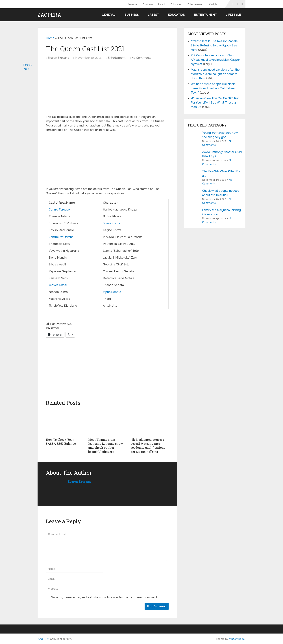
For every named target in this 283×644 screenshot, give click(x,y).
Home (50, 38)
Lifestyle (213, 4)
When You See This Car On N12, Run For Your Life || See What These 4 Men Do (215, 103)
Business (148, 4)
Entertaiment (195, 4)
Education (176, 4)
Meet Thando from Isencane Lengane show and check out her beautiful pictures (106, 446)
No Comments (141, 58)
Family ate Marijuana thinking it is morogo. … (221, 212)
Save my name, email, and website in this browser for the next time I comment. (105, 597)
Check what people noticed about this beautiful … (221, 193)
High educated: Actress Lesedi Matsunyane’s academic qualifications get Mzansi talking (148, 446)
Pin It (26, 69)
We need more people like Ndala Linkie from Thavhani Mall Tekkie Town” (213, 88)
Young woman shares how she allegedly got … (220, 135)
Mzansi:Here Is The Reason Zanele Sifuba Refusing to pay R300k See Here (214, 45)
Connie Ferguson (60, 210)
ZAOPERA (49, 15)
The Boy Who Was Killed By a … (221, 174)
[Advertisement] (77, 89)
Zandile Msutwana (61, 237)
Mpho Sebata (112, 292)
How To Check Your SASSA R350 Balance (61, 442)
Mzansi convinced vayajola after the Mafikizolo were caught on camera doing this (215, 74)
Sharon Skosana (58, 58)
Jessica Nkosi (58, 285)
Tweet (27, 65)
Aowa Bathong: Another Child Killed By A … (222, 154)
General (133, 4)
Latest (162, 4)
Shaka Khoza (112, 223)
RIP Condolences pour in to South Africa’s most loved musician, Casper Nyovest (215, 60)
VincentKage (237, 639)
